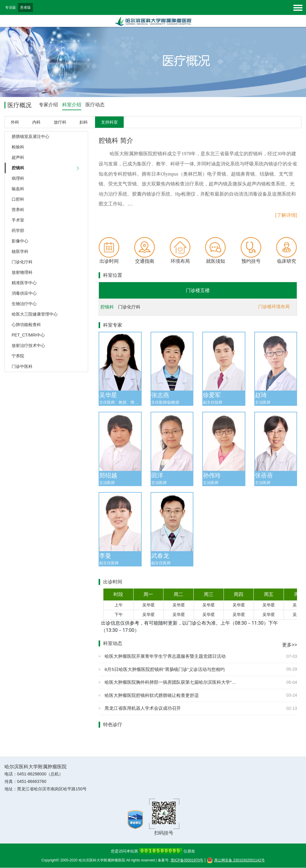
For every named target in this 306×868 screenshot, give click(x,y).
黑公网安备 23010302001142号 (236, 861)
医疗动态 (95, 105)
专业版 (10, 7)
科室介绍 (72, 105)
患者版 (25, 7)
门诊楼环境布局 (274, 307)
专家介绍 (48, 105)
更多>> (289, 645)
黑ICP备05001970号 (187, 861)
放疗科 (60, 122)
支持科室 (109, 122)
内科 (36, 122)
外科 (15, 122)
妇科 (84, 122)
